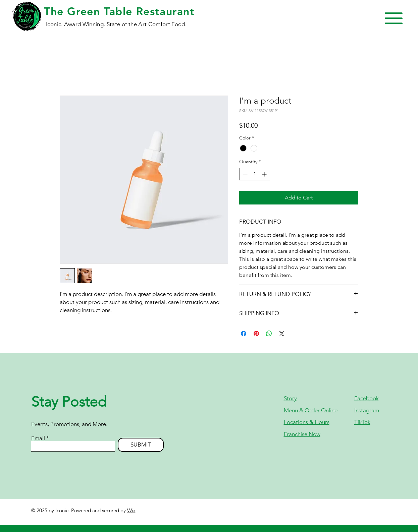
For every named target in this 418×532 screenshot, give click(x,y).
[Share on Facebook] (244, 334)
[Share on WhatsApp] (269, 334)
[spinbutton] (255, 174)
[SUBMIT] (141, 445)
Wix (131, 510)
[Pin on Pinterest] (256, 334)
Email (38, 438)
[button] (394, 18)
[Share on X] (282, 334)
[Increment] (265, 174)
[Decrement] (244, 174)
